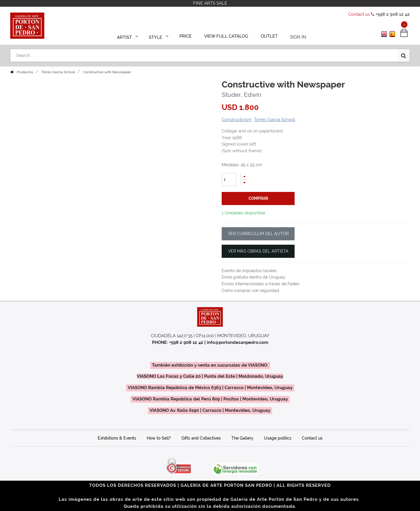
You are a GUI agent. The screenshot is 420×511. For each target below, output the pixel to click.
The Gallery (242, 438)
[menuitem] (188, 36)
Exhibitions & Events (117, 438)
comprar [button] (258, 198)
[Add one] (244, 176)
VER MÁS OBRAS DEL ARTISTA (258, 251)
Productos (25, 72)
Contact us (359, 14)
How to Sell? (159, 438)
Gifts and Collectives (201, 438)
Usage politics (278, 438)
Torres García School (58, 72)
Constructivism (237, 120)
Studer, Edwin (242, 95)
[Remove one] (244, 183)
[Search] (404, 53)
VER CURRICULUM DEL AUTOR (258, 234)
